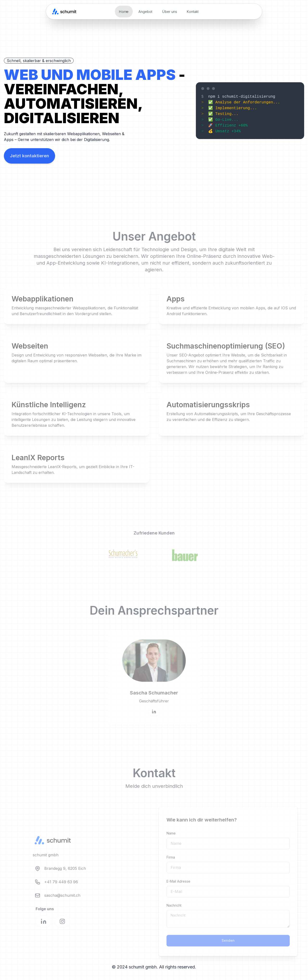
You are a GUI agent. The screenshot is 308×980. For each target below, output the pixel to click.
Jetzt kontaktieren (29, 156)
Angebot (145, 11)
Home (124, 11)
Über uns (170, 11)
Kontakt (193, 11)
